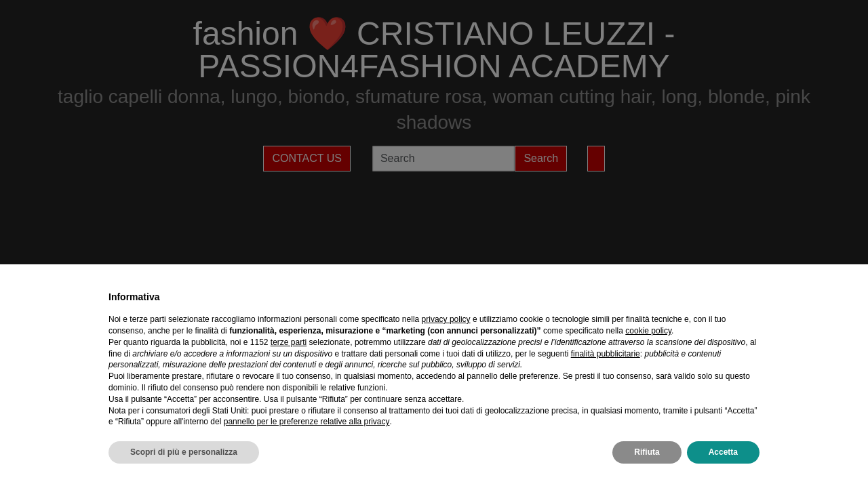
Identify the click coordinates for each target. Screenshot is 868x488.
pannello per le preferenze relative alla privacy (307, 422)
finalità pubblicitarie (606, 354)
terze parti (289, 342)
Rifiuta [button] (647, 452)
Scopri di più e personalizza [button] (184, 452)
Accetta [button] (723, 452)
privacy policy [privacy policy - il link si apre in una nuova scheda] (446, 319)
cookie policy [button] (648, 331)
